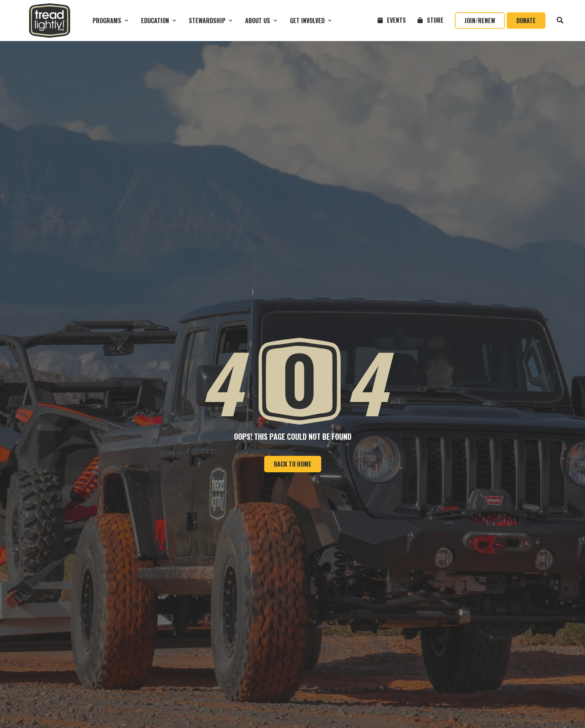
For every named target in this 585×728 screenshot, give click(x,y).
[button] (111, 21)
